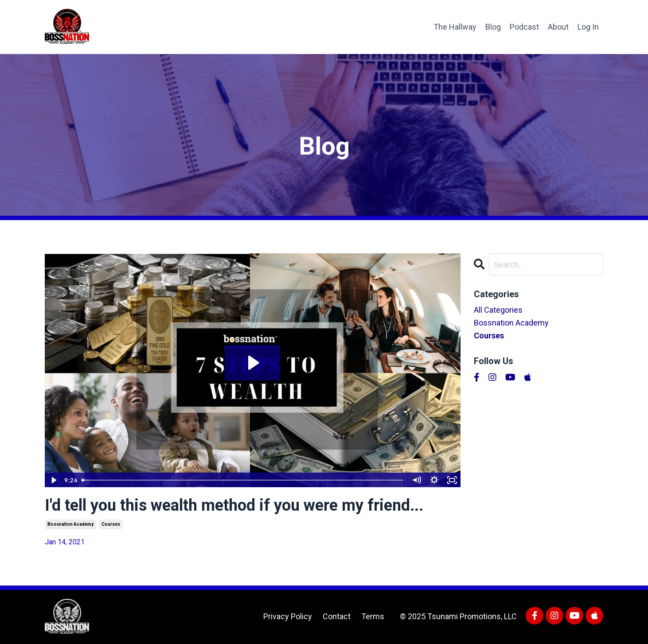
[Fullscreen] (452, 480)
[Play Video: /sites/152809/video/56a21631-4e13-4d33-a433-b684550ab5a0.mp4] (252, 363)
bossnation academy (70, 524)
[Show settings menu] (434, 480)
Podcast (524, 27)
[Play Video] (53, 480)
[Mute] (417, 480)
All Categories (498, 310)
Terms (373, 616)
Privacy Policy (288, 616)
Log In (588, 27)
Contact (337, 616)
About (558, 27)
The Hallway (455, 27)
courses (111, 524)
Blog (493, 27)
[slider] (243, 480)
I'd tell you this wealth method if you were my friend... (234, 505)
